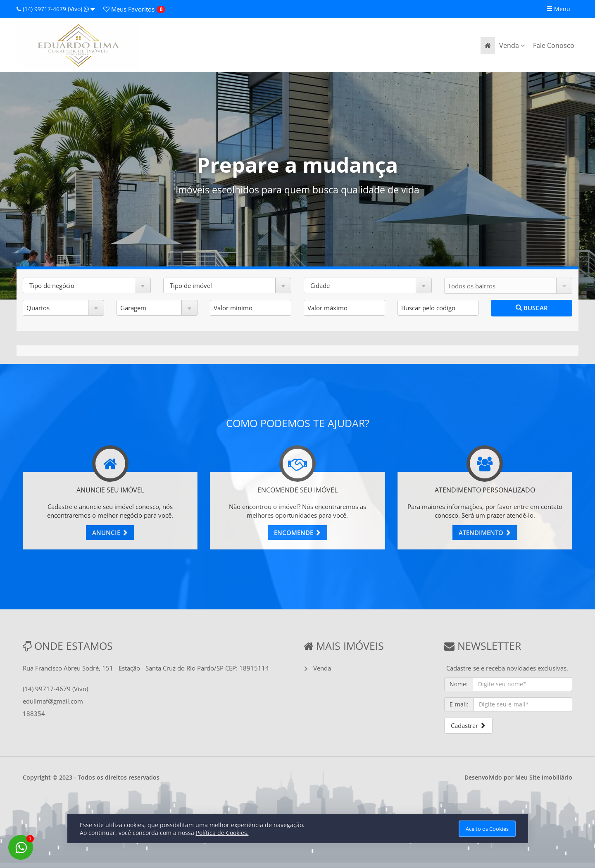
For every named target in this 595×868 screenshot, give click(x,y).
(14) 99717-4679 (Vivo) (56, 9)
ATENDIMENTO (485, 533)
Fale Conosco (554, 45)
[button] (87, 285)
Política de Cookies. (222, 833)
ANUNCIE (110, 533)
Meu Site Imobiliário (544, 777)
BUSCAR (532, 308)
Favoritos (129, 9)
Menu (558, 9)
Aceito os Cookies (487, 829)
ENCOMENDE (297, 533)
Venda (512, 45)
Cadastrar (468, 725)
